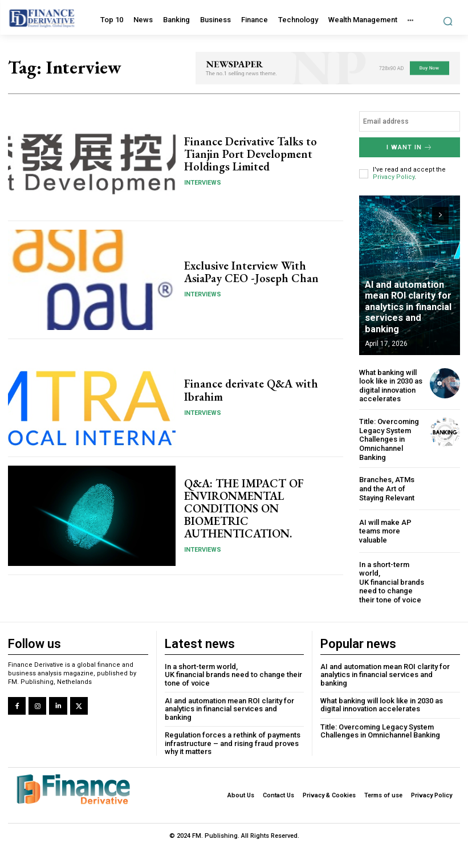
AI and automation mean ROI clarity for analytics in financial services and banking (411, 313)
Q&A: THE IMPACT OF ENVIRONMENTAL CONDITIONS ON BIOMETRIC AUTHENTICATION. (244, 508)
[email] (410, 121)
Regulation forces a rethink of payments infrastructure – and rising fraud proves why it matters (233, 743)
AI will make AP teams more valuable (385, 531)
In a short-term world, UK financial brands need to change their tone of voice (392, 582)
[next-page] (440, 215)
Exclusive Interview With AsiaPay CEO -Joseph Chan (251, 272)
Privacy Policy (394, 177)
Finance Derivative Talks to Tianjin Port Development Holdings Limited (251, 154)
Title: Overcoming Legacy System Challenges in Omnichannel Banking (389, 439)
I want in (410, 147)
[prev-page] (420, 215)
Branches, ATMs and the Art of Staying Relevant (387, 488)
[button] (448, 21)
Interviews (203, 183)
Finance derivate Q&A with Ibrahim (251, 390)
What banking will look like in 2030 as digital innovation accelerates (391, 386)
